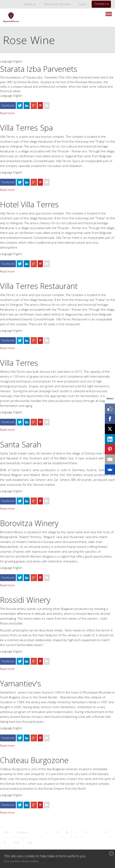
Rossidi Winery (25, 600)
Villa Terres (19, 363)
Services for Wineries (57, 4)
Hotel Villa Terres (29, 204)
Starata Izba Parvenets (39, 69)
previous (23, 832)
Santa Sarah (21, 444)
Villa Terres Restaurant (39, 286)
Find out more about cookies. (22, 861)
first (7, 832)
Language (6, 61)
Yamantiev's (21, 683)
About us (30, 4)
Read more (7, 113)
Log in (83, 4)
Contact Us (102, 4)
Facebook (8, 105)
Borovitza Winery (29, 523)
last (30, 842)
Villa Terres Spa (26, 128)
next (17, 842)
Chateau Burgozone (34, 760)
